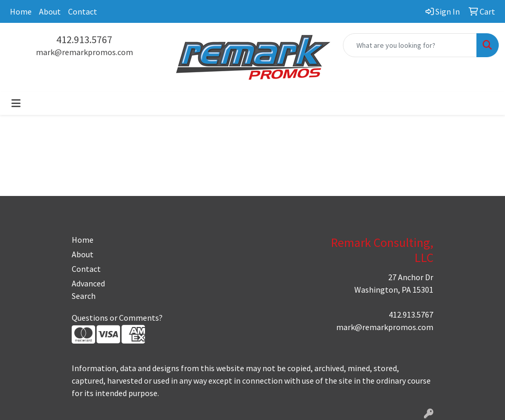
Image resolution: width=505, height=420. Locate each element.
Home (21, 11)
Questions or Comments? (117, 318)
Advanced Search (88, 290)
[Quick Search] (410, 45)
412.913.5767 (84, 39)
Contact (83, 11)
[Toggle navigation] (16, 103)
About (50, 11)
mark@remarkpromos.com (84, 52)
